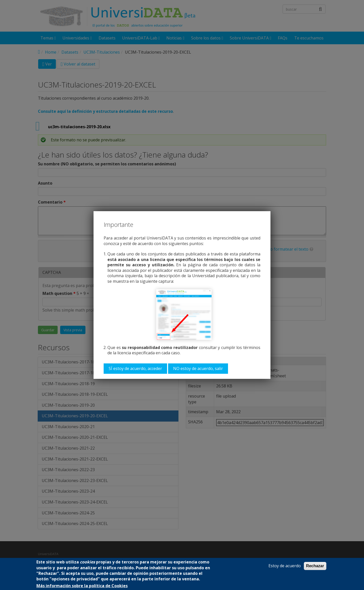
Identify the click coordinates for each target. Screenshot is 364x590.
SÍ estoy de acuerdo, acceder (135, 368)
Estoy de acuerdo (285, 566)
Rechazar (315, 566)
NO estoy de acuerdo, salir (198, 368)
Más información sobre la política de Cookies (82, 586)
